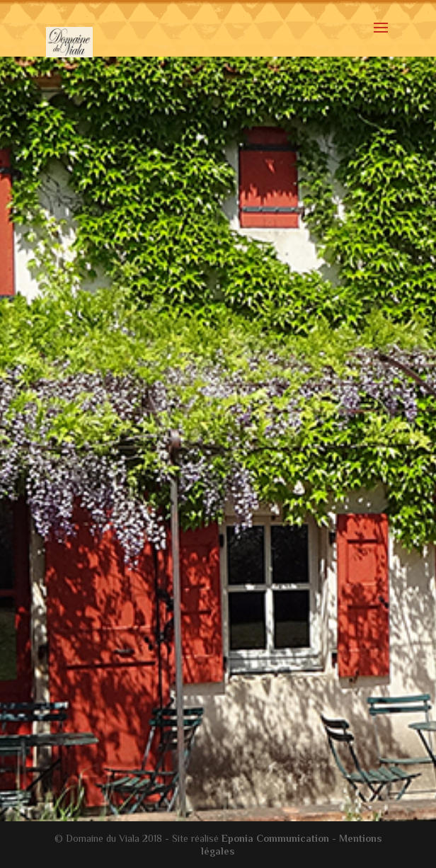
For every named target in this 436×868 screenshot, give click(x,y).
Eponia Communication (275, 838)
